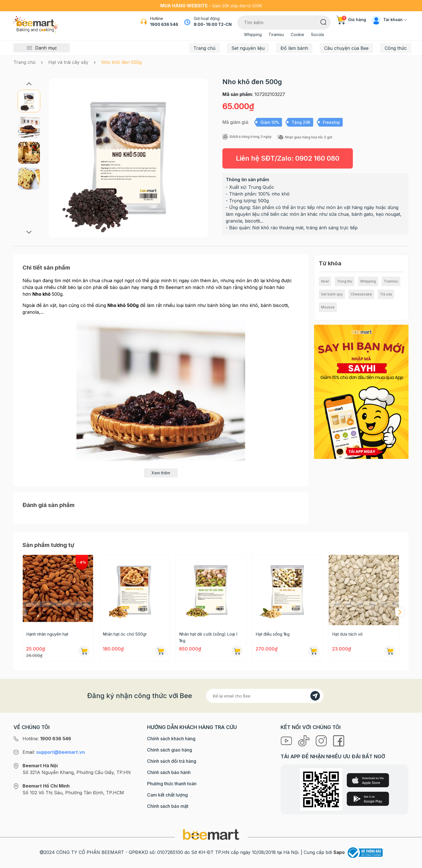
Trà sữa (386, 294)
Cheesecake (361, 294)
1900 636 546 (164, 24)
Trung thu (345, 281)
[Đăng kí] (315, 696)
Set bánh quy (332, 294)
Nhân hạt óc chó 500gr (125, 634)
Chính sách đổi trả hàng (172, 761)
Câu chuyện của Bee (346, 48)
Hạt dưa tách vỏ (347, 634)
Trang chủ (204, 48)
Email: (54, 752)
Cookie (297, 34)
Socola (317, 34)
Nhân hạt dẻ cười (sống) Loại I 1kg (208, 637)
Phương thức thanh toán (172, 784)
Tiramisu (276, 34)
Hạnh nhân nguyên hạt (47, 634)
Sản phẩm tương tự (48, 545)
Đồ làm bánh (294, 48)
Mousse (328, 307)
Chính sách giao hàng (170, 750)
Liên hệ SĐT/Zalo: (288, 158)
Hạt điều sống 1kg (273, 634)
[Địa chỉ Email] (265, 696)
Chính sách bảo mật (168, 806)
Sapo (339, 852)
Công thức (396, 48)
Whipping (253, 34)
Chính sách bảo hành (169, 772)
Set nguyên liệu (248, 48)
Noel (325, 281)
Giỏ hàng (351, 20)
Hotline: (47, 739)
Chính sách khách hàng (171, 739)
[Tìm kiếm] (323, 22)
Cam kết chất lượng (167, 795)
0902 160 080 (317, 158)
